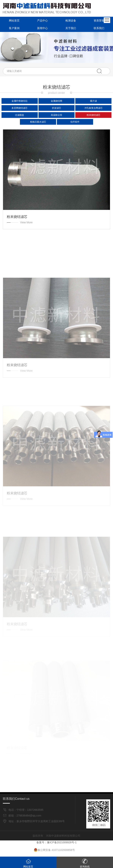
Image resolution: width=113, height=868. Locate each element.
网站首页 (14, 21)
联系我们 (99, 28)
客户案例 (14, 28)
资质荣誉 (99, 21)
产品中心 (42, 21)
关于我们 (71, 28)
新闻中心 (42, 28)
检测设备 (71, 21)
